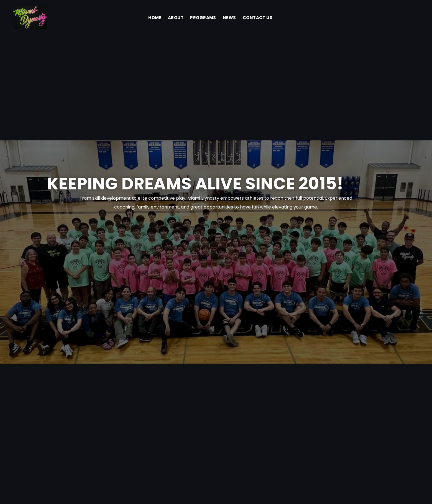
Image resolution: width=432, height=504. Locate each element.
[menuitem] (155, 18)
